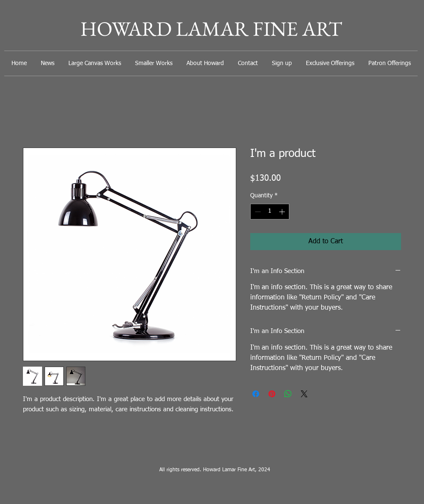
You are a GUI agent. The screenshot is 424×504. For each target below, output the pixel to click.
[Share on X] (304, 394)
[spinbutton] (270, 212)
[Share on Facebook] (256, 394)
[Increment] (283, 212)
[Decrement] (257, 212)
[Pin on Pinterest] (272, 394)
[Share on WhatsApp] (288, 394)
